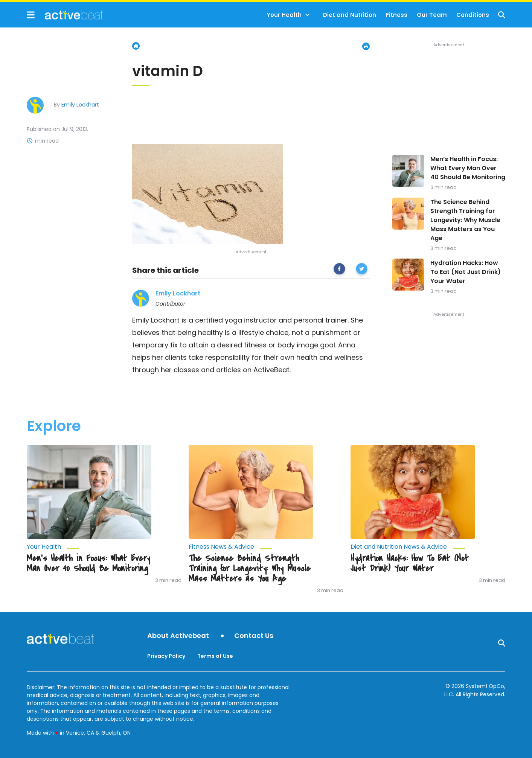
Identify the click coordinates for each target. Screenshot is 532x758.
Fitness (397, 15)
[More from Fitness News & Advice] (251, 547)
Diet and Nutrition (350, 15)
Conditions (473, 15)
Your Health (284, 15)
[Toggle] (308, 15)
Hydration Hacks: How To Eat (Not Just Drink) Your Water (466, 272)
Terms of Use (215, 656)
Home (136, 46)
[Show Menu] (31, 15)
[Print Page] (366, 46)
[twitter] (362, 270)
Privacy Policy (166, 656)
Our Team (432, 15)
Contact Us (254, 636)
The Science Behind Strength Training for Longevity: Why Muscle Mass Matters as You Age (465, 220)
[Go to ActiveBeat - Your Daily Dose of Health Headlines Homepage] (65, 15)
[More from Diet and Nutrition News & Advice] (413, 547)
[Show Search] (502, 15)
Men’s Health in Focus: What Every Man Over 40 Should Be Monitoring (468, 168)
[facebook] (339, 270)
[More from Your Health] (89, 547)
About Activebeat (178, 636)
